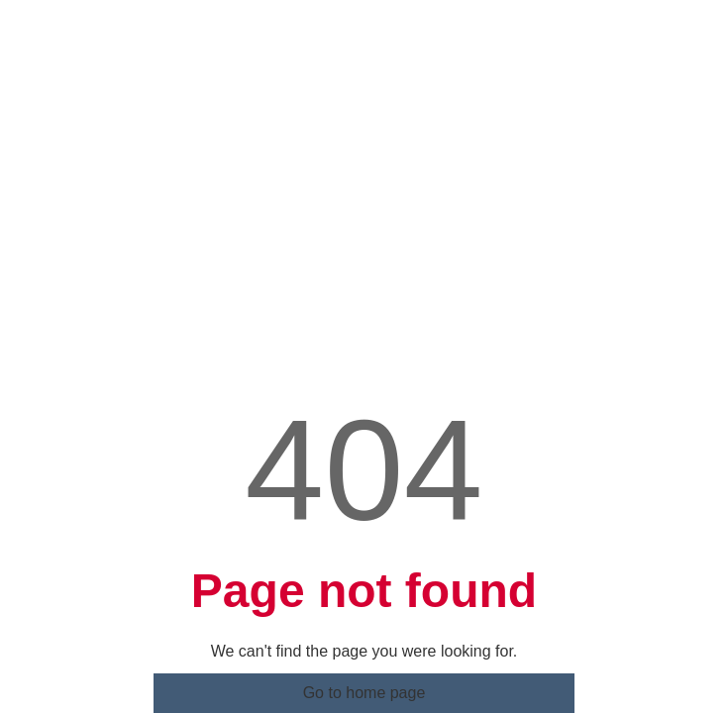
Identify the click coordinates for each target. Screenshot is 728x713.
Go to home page (364, 647)
